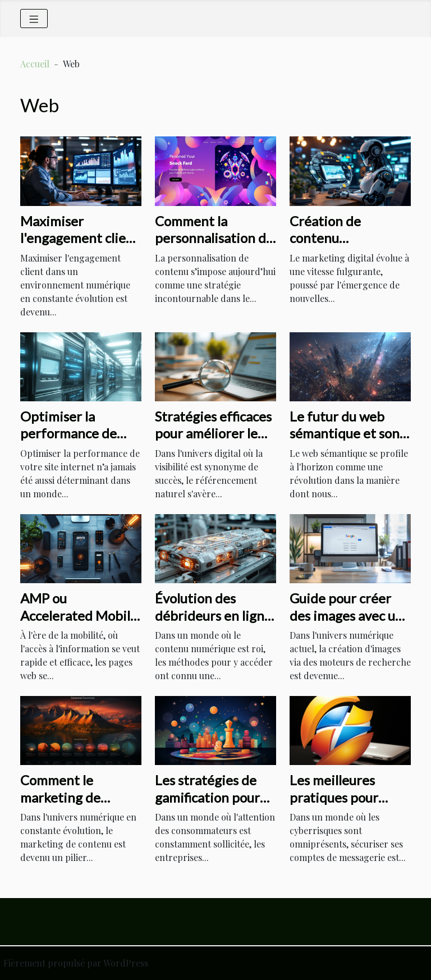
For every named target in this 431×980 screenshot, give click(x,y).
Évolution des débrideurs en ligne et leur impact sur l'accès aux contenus (215, 624)
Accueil (35, 64)
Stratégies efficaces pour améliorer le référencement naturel (213, 442)
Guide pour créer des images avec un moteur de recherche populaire (350, 624)
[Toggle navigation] (34, 19)
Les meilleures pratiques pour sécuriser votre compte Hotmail (338, 805)
